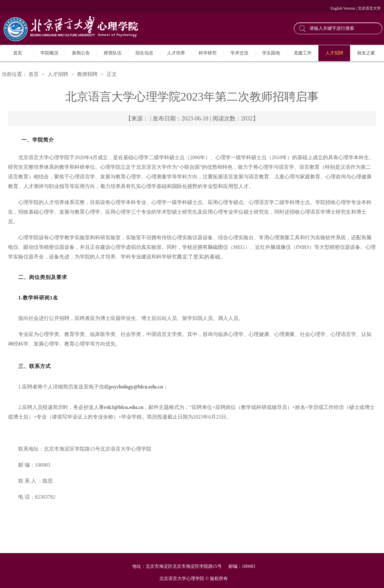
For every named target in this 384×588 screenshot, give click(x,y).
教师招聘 (87, 74)
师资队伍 (113, 53)
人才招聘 (334, 53)
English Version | (344, 8)
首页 (18, 53)
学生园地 (271, 53)
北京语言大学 (369, 8)
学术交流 (239, 53)
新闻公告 (81, 53)
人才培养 (176, 53)
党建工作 (303, 53)
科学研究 (208, 53)
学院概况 (49, 53)
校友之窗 (366, 53)
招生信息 (144, 53)
